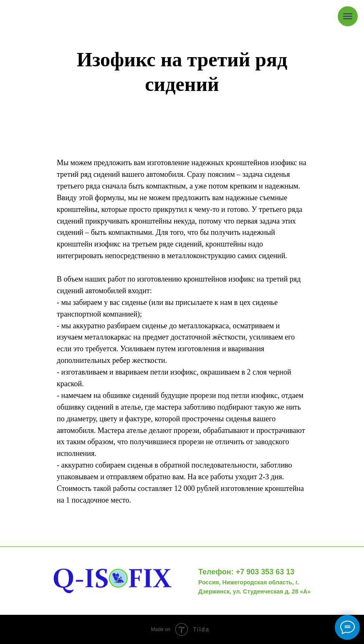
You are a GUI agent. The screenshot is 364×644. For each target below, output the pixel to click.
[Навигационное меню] (348, 16)
